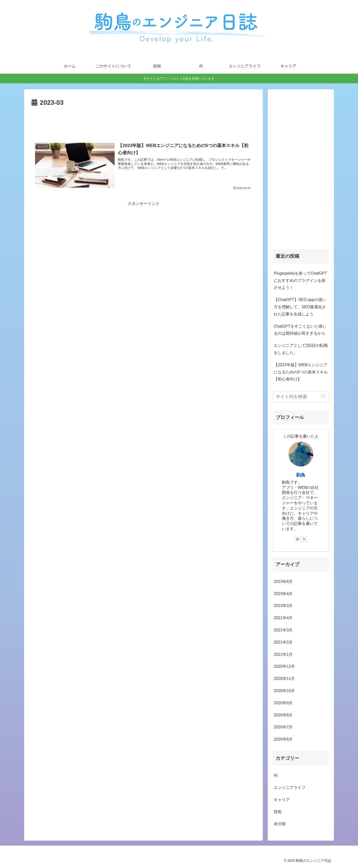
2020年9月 (283, 703)
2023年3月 (283, 606)
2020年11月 (284, 679)
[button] (324, 396)
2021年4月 (283, 618)
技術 (278, 812)
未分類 (280, 824)
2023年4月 (283, 594)
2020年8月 (283, 715)
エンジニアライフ (290, 788)
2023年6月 (283, 582)
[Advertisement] (143, 122)
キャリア (282, 800)
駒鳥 (301, 475)
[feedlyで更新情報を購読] (297, 539)
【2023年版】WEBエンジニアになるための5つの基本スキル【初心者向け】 (301, 372)
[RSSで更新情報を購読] (304, 539)
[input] (301, 397)
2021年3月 (283, 630)
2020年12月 (284, 666)
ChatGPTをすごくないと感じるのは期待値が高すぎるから (300, 330)
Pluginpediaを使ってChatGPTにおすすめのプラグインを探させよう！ (300, 281)
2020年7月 (283, 727)
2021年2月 (283, 642)
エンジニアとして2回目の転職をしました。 (301, 349)
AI (276, 775)
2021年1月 (283, 654)
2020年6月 (283, 739)
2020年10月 (284, 691)
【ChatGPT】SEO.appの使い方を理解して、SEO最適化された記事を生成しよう (300, 307)
